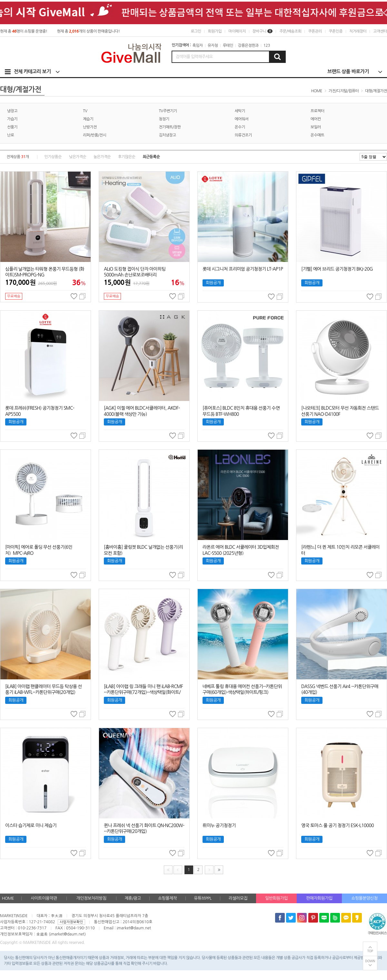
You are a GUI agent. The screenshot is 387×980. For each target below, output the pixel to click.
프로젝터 (318, 111)
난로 (10, 135)
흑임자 (198, 45)
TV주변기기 (168, 111)
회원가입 (215, 31)
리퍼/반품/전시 (94, 135)
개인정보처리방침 (91, 898)
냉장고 (12, 111)
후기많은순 (127, 157)
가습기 (12, 119)
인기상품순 (53, 157)
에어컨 (316, 119)
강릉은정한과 (248, 45)
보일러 (316, 127)
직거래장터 (358, 31)
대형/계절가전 (376, 91)
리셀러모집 (238, 898)
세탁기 (240, 111)
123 (267, 45)
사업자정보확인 (71, 922)
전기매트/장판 (170, 127)
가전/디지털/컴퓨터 (344, 91)
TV (85, 111)
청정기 (164, 119)
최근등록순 (151, 157)
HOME (8, 898)
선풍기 (12, 127)
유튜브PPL (203, 898)
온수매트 (318, 135)
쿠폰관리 (315, 31)
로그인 (196, 31)
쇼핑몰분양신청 (364, 898)
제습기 (88, 119)
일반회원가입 (276, 898)
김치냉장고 (167, 135)
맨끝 (219, 870)
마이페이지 (237, 31)
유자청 (213, 45)
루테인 (228, 45)
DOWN (370, 961)
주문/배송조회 (290, 31)
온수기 (240, 127)
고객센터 (380, 31)
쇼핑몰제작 (167, 898)
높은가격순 (102, 157)
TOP (370, 951)
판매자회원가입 (319, 898)
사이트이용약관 (44, 898)
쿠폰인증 (336, 31)
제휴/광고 (133, 898)
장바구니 (263, 31)
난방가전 (90, 127)
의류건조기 (243, 135)
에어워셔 (242, 119)
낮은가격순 (78, 157)
